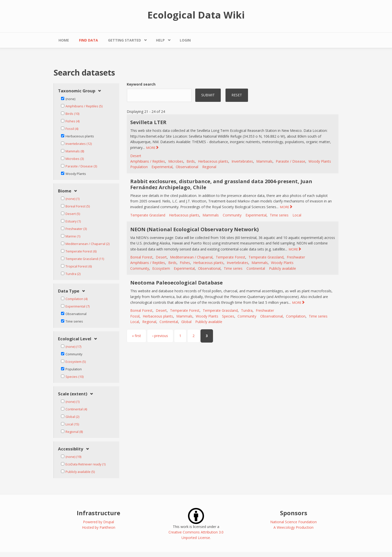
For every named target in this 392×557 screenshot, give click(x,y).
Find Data (88, 40)
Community (232, 215)
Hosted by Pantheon (99, 527)
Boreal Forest (141, 257)
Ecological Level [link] (75, 339)
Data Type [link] (69, 291)
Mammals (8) (75, 151)
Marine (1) (73, 236)
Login (185, 40)
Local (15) (72, 424)
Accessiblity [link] (71, 449)
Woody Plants (320, 161)
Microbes (176, 161)
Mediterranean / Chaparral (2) (87, 244)
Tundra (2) (73, 274)
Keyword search (141, 84)
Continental (256, 268)
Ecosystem (161, 268)
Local (297, 215)
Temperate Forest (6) (81, 251)
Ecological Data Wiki (196, 15)
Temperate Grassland (148, 215)
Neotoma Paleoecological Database (176, 283)
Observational (187, 167)
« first (136, 336)
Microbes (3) (75, 159)
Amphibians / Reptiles (148, 161)
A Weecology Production (293, 527)
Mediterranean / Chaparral (191, 257)
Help (160, 40)
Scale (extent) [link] (73, 394)
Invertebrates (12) (79, 144)
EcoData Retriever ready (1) (85, 464)
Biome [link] (65, 191)
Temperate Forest (230, 257)
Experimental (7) (77, 306)
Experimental (162, 167)
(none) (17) (73, 347)
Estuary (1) (73, 221)
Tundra (247, 310)
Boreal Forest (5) (78, 206)
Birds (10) (72, 114)
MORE (151, 148)
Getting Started (124, 40)
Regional (209, 167)
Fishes (185, 263)
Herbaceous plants (213, 161)
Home (64, 40)
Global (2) (72, 417)
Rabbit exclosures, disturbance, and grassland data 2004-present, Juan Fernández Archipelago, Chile (221, 184)
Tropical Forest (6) (79, 266)
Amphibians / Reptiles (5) (84, 106)
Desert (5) (73, 214)
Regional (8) (74, 432)
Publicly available (282, 268)
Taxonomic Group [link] (77, 91)
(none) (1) (72, 199)
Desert (136, 156)
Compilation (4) (76, 299)
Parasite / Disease (290, 161)
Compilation (296, 316)
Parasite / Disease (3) (81, 166)
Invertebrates (242, 161)
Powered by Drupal (98, 522)
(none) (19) (73, 457)
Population (139, 167)
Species (228, 316)
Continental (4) (76, 409)
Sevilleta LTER (148, 122)
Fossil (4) (72, 129)
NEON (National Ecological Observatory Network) (194, 229)
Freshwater (296, 257)
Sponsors (294, 513)
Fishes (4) (72, 121)
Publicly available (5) (80, 472)
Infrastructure (98, 513)
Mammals (264, 161)
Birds (191, 161)
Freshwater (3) (76, 229)
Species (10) (74, 377)
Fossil (135, 316)
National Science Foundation (293, 522)
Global (186, 322)
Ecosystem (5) (76, 362)
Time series (279, 215)
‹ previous (160, 336)
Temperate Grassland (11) (85, 259)
